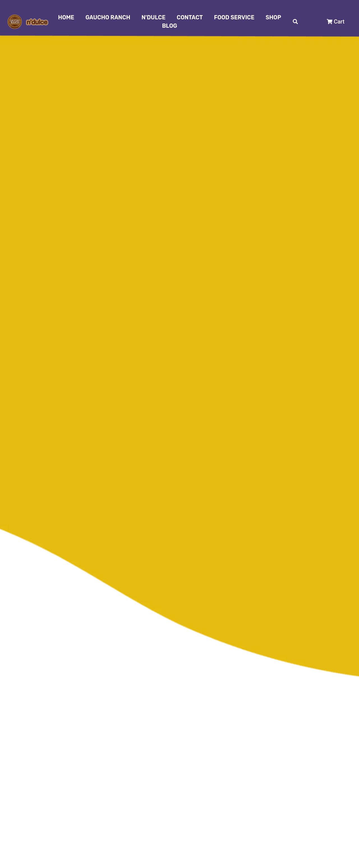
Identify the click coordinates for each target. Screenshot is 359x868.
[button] (295, 22)
